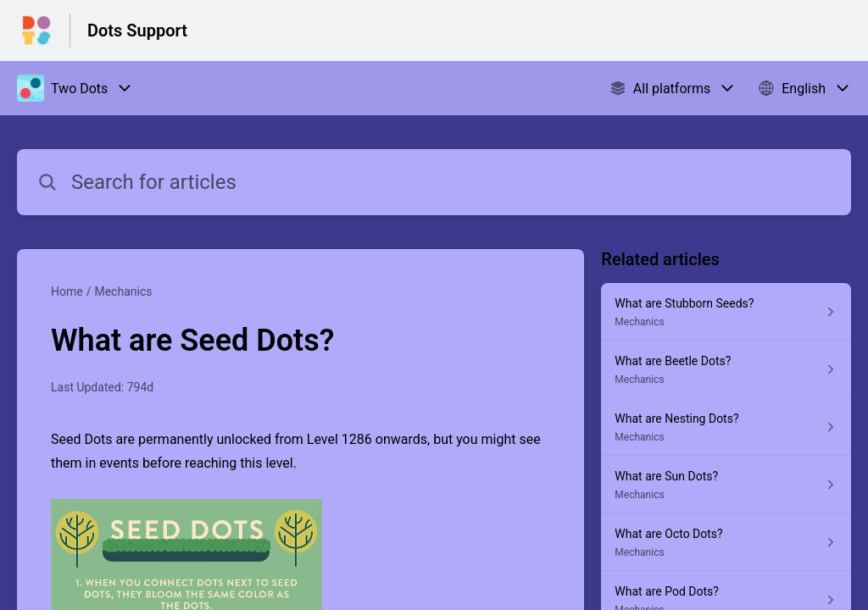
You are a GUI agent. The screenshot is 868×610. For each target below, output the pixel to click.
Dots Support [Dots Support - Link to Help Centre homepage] (137, 30)
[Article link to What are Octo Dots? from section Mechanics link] (726, 542)
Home (67, 291)
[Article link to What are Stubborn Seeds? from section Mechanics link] (726, 312)
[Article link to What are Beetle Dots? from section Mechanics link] (726, 369)
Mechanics (123, 291)
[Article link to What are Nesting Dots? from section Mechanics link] (726, 427)
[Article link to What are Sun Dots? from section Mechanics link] (726, 485)
